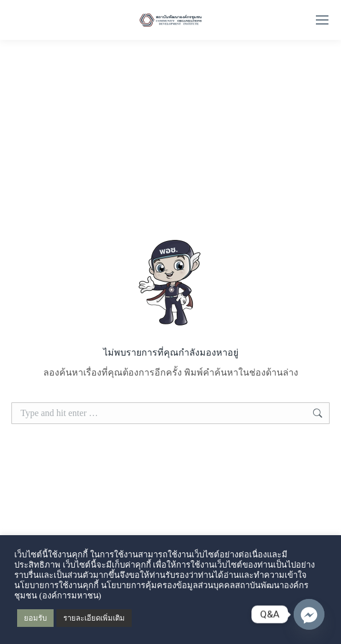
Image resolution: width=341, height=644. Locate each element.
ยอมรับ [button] (35, 618)
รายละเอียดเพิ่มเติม (94, 618)
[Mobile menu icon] (322, 20)
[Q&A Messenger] (309, 614)
